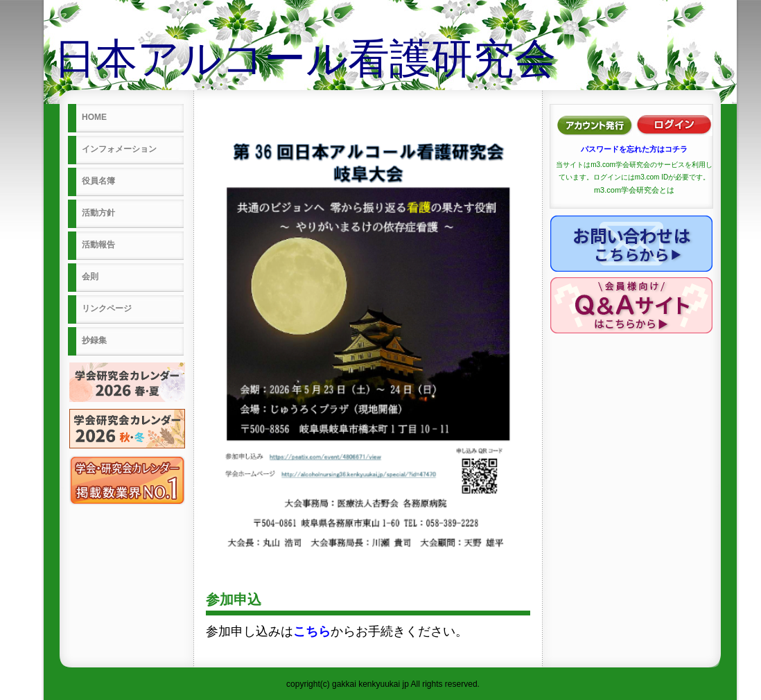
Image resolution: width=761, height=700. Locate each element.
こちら (312, 631)
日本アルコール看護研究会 (305, 59)
